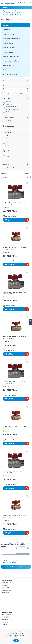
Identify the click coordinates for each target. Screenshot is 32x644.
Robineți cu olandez (9, 48)
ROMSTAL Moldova (7, 614)
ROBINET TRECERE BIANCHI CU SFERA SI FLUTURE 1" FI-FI (15, 517)
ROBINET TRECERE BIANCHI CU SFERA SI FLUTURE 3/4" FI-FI (15, 248)
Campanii (4, 624)
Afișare (27, 173)
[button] (30, 3)
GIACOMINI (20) (10, 102)
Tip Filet (6, 151)
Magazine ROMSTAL (7, 619)
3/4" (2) (7, 145)
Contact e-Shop (6, 592)
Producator (7, 99)
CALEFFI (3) (8, 112)
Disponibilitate (8, 117)
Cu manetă (6, 30)
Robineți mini (7, 70)
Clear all (6, 81)
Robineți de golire (8, 65)
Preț (5, 86)
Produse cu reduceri (11, 167)
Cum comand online (7, 584)
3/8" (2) (7, 143)
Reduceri (6, 164)
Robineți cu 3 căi (8, 43)
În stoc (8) (8, 120)
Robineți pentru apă (9, 14)
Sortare (3, 173)
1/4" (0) (7, 140)
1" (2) (7, 135)
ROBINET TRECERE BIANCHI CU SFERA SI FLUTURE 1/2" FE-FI (15, 472)
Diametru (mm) (9, 126)
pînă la (22, 94)
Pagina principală (8, 11)
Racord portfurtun (9, 34)
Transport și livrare (7, 587)
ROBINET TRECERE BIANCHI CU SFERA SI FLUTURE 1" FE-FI (15, 203)
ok (16, 641)
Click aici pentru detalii (18, 637)
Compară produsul (10, 216)
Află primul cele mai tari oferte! (15, 567)
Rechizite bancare (6, 623)
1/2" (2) (7, 138)
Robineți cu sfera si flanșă (11, 61)
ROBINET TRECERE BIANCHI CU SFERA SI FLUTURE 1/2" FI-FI (15, 427)
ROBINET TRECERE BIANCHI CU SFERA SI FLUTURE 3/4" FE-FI (15, 293)
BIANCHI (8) (9, 104)
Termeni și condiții (6, 591)
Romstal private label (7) (12, 107)
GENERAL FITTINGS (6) (12, 109)
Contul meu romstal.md (8, 582)
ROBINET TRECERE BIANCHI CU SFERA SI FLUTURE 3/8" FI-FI (15, 338)
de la (9, 94)
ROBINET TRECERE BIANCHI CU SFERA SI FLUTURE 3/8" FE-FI (15, 382)
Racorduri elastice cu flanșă (11, 39)
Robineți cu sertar (8, 52)
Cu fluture (19, 14)
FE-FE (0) (8, 159)
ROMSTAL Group (6, 616)
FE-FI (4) (8, 154)
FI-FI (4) (7, 156)
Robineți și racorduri (21, 11)
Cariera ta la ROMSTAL (8, 621)
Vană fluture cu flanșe (10, 74)
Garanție (4, 589)
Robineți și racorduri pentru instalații (14, 13)
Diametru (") (8, 132)
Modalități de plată (7, 586)
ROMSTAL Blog (6, 618)
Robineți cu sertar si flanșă (11, 57)
